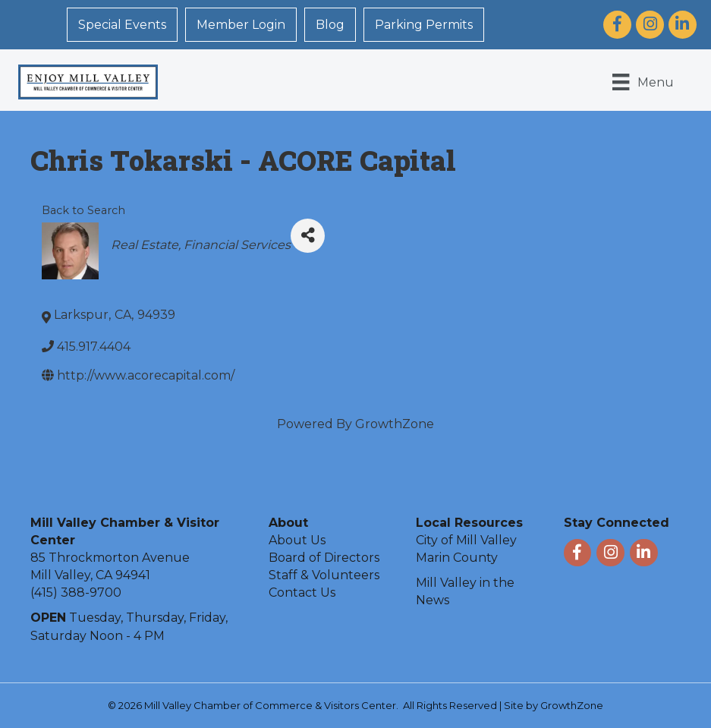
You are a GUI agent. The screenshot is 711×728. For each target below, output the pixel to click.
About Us (297, 540)
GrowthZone (395, 424)
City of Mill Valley (466, 540)
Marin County (457, 558)
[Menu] (643, 82)
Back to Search (83, 210)
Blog (330, 25)
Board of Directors (324, 558)
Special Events (122, 25)
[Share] (308, 236)
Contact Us (302, 592)
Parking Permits (424, 25)
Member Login (241, 25)
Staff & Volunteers (324, 575)
